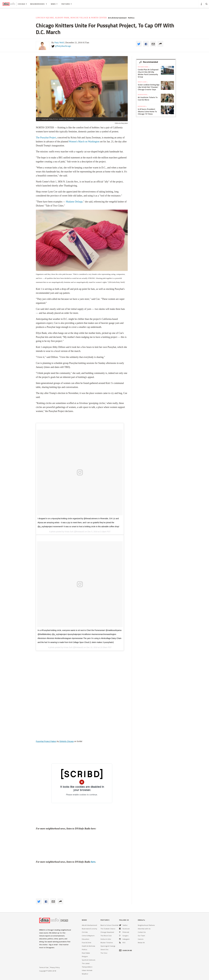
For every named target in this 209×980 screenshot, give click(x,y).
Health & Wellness (88, 946)
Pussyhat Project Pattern (46, 741)
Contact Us (142, 932)
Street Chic (104, 949)
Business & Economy (89, 929)
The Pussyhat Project (46, 138)
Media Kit (141, 943)
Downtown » (143, 95)
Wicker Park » (144, 67)
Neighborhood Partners (146, 925)
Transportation (87, 967)
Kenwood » (142, 106)
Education (86, 939)
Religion (85, 956)
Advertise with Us (144, 929)
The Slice (104, 953)
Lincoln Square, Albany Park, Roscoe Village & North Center (71, 18)
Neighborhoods (39, 4)
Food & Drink (87, 943)
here (93, 862)
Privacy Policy (55, 967)
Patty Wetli (59, 43)
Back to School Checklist (109, 925)
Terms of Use (44, 967)
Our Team (141, 936)
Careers (141, 939)
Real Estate (86, 953)
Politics (131, 18)
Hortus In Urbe (106, 939)
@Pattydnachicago (63, 46)
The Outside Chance (108, 929)
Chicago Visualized (107, 932)
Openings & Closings (108, 946)
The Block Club (106, 936)
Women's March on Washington (84, 142)
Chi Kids (85, 932)
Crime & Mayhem (88, 936)
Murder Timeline (107, 943)
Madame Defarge (74, 202)
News (54, 4)
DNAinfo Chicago (67, 741)
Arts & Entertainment (117, 18)
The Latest (86, 963)
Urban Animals (87, 970)
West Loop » (143, 82)
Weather (85, 974)
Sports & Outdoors (89, 960)
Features (67, 4)
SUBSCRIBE (126, 950)
